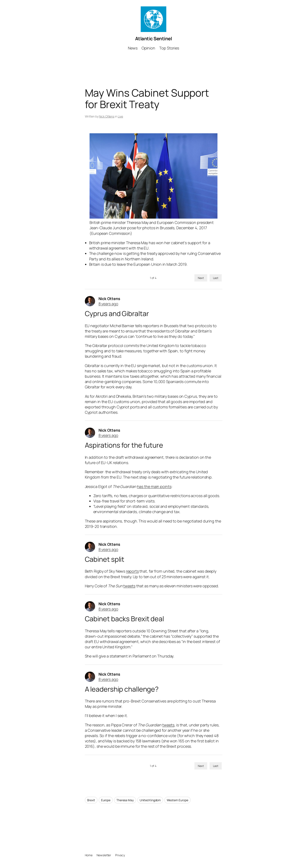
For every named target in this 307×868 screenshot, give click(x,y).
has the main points (154, 486)
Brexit (91, 800)
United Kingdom (150, 800)
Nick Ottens (107, 116)
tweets (129, 586)
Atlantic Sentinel (154, 39)
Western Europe (177, 800)
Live (121, 116)
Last (216, 278)
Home (89, 855)
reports (132, 571)
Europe (106, 800)
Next (201, 278)
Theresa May (125, 800)
